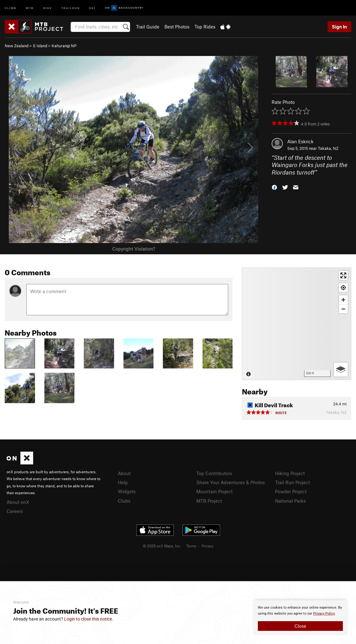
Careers (15, 511)
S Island (40, 46)
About (124, 473)
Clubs (124, 501)
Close (300, 626)
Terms (191, 546)
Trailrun (70, 8)
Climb (11, 8)
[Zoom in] (343, 300)
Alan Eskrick (300, 141)
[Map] (297, 324)
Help (123, 482)
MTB (30, 8)
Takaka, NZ (328, 148)
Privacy (208, 546)
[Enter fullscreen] (343, 275)
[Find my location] (343, 288)
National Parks (290, 501)
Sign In (339, 27)
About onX (18, 502)
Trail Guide (148, 27)
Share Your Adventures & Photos (231, 482)
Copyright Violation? (134, 249)
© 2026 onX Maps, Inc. (162, 546)
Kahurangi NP (64, 46)
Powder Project (291, 491)
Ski (92, 8)
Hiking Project (290, 473)
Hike (48, 8)
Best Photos (177, 27)
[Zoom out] (343, 309)
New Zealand (17, 46)
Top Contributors (214, 473)
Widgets (127, 491)
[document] (300, 618)
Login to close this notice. (89, 619)
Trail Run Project (292, 482)
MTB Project (209, 501)
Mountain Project (214, 491)
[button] (274, 187)
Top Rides (205, 27)
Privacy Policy (324, 614)
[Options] (341, 370)
